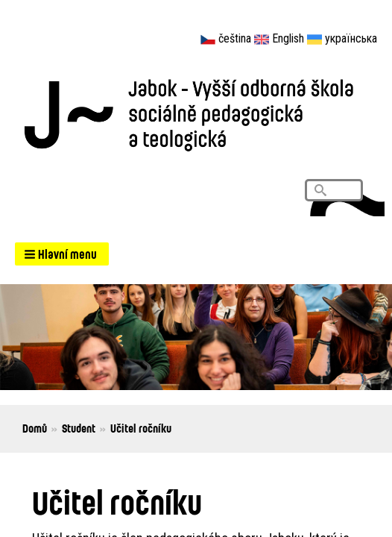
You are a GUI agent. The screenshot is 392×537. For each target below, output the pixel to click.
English (288, 38)
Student (79, 428)
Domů (35, 428)
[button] (62, 254)
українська (351, 38)
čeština (235, 38)
